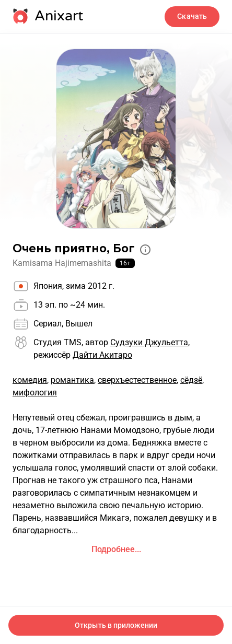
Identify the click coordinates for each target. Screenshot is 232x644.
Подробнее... (116, 549)
